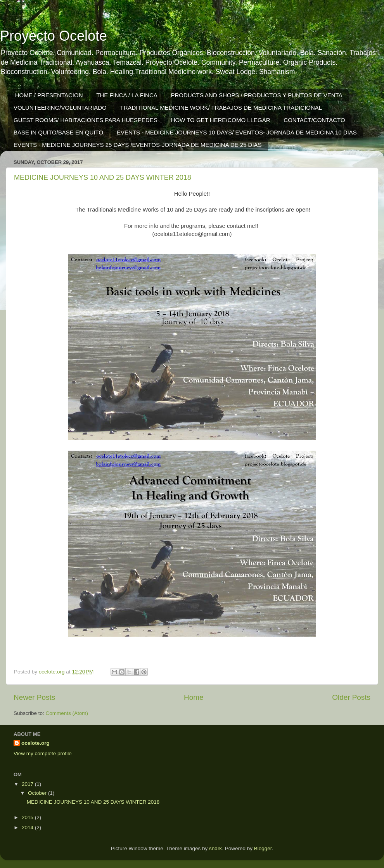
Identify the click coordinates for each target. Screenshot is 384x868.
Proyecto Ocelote (54, 36)
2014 (28, 828)
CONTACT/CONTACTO (314, 120)
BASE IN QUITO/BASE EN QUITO (58, 132)
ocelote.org (35, 743)
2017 (28, 784)
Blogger (263, 848)
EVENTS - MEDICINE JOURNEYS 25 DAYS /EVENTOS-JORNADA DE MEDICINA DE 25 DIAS (138, 145)
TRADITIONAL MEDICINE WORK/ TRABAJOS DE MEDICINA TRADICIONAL (221, 108)
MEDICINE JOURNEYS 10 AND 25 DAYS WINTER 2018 (103, 177)
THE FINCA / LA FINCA (127, 95)
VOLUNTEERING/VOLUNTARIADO (60, 108)
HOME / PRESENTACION (49, 95)
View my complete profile (43, 753)
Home (194, 697)
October (38, 793)
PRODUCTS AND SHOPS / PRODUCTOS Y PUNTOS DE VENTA (257, 95)
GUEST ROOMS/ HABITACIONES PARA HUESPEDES (86, 120)
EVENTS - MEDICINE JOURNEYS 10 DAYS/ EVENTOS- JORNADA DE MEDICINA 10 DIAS (237, 132)
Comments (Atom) (67, 713)
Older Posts (351, 697)
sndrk (215, 848)
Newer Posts (34, 697)
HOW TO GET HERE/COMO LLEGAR (221, 120)
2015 (28, 817)
